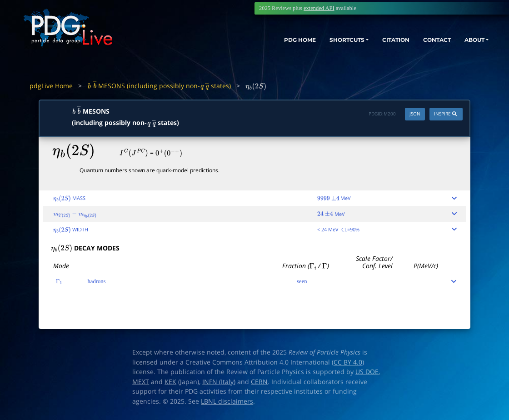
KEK (170, 382)
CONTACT (427, 40)
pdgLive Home (51, 86)
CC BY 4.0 (348, 362)
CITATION (380, 40)
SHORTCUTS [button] (322, 40)
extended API (319, 8)
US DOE (367, 372)
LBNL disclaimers (227, 401)
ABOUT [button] (470, 40)
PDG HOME (266, 40)
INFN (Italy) (219, 382)
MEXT (141, 382)
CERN (259, 382)
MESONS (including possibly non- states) (159, 86)
